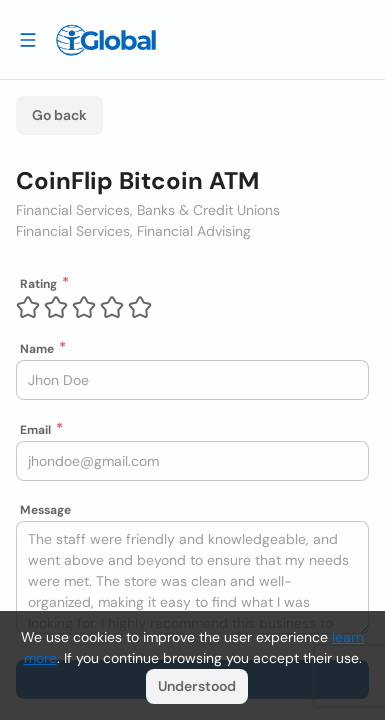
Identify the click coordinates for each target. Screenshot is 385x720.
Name (37, 349)
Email (35, 430)
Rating (38, 284)
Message (45, 510)
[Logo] (106, 40)
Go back (59, 115)
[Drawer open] (28, 39)
